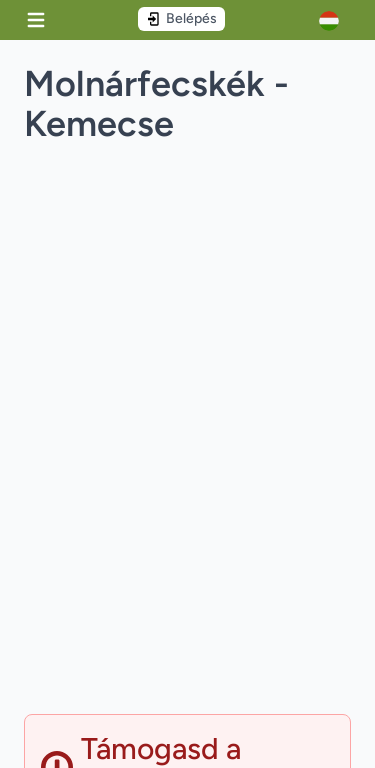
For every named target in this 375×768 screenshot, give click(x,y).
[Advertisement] (187, 532)
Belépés (181, 18)
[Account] (335, 21)
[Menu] (36, 20)
